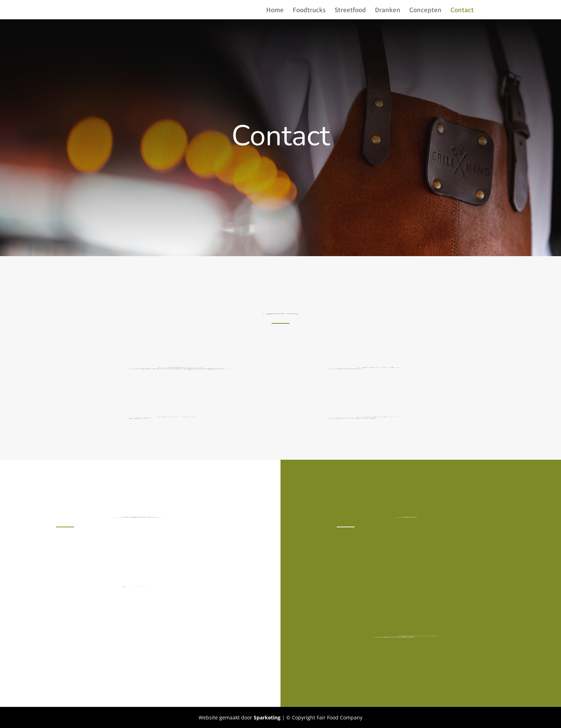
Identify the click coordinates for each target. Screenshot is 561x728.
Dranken (388, 11)
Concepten (425, 11)
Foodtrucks (309, 11)
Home (275, 11)
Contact (462, 11)
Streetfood (350, 11)
